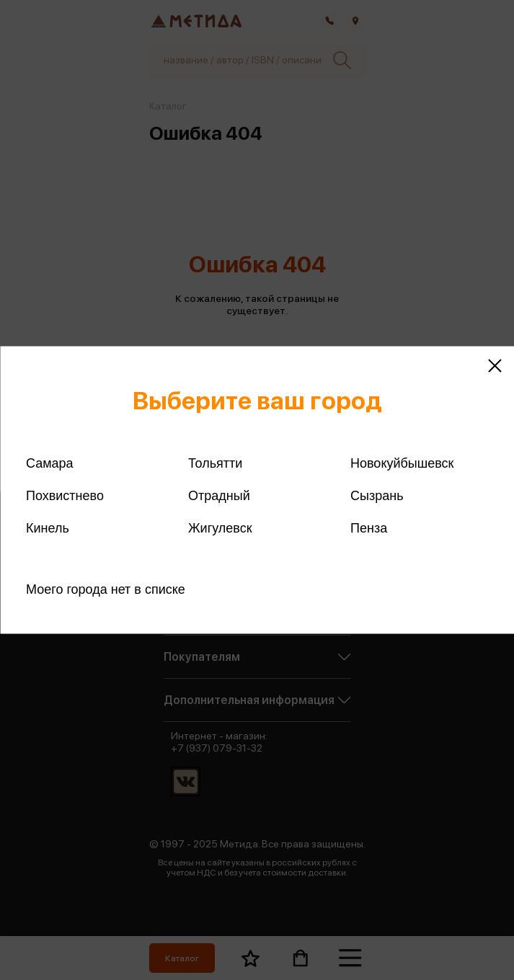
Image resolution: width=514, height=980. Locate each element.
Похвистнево (65, 496)
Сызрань (377, 496)
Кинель (48, 528)
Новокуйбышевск (402, 463)
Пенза (369, 528)
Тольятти (215, 463)
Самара (50, 463)
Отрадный (219, 496)
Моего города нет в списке (106, 589)
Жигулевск (220, 528)
